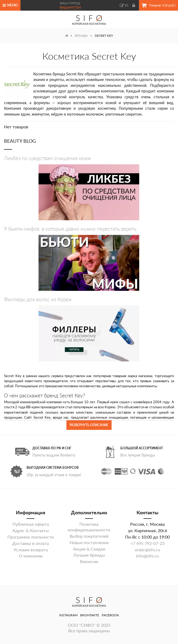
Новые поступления (89, 542)
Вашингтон (70, 7)
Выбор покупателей (89, 536)
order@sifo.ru (147, 550)
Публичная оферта (31, 524)
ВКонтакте (90, 615)
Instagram (68, 615)
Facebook (110, 615)
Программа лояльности (31, 537)
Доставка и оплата (31, 543)
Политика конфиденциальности (89, 527)
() (124, 5)
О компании (31, 556)
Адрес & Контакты (31, 530)
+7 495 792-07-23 (147, 543)
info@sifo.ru (147, 556)
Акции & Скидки (89, 549)
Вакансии (89, 561)
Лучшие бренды (89, 555)
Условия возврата (31, 550)
